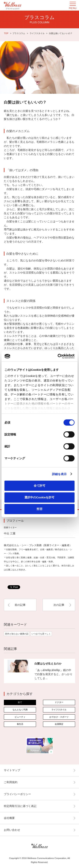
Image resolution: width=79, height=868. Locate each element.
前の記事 (20, 605)
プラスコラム (19, 33)
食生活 (20, 724)
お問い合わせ (12, 830)
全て (20, 702)
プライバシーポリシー (17, 794)
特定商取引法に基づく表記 (20, 806)
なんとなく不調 (20, 710)
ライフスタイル (37, 33)
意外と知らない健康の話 (17, 634)
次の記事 (59, 605)
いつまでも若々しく (41, 634)
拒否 (39, 509)
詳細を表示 (59, 474)
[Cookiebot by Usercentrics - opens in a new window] (58, 356)
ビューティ (20, 717)
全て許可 (39, 486)
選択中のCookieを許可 (39, 497)
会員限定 (59, 724)
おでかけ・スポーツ (59, 717)
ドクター (59, 702)
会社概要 (9, 818)
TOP (6, 33)
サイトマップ (12, 770)
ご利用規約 (11, 782)
